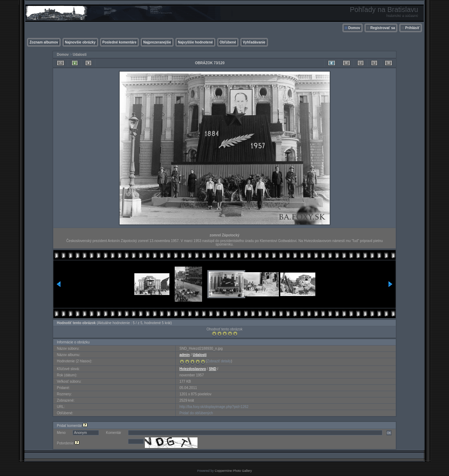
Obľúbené (228, 42)
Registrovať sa (383, 28)
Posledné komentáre (120, 42)
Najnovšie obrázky (80, 42)
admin (184, 355)
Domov (354, 28)
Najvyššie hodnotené (195, 42)
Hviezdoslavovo (193, 369)
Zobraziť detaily (219, 361)
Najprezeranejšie (157, 42)
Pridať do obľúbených (196, 413)
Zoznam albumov (44, 42)
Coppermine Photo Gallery (233, 471)
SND (212, 369)
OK (389, 433)
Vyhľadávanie (254, 42)
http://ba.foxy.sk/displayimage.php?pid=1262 (214, 407)
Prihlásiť (412, 28)
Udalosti (79, 55)
